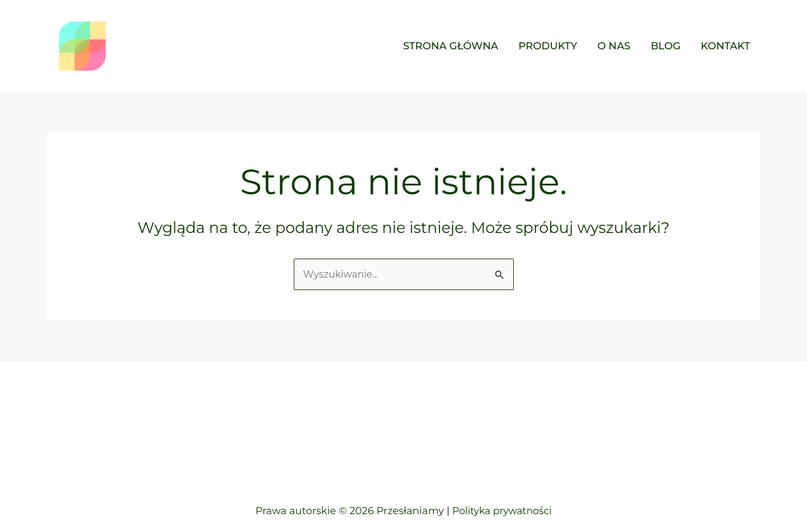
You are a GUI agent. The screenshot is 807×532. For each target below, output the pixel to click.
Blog (665, 46)
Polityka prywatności (502, 511)
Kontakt (725, 46)
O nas (614, 46)
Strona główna (451, 46)
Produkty (548, 46)
